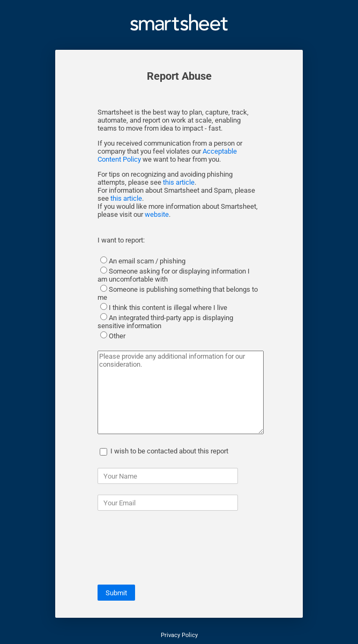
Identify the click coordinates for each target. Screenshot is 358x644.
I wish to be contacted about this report (169, 451)
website (157, 214)
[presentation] (179, 553)
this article (179, 182)
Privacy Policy (179, 635)
